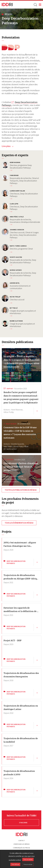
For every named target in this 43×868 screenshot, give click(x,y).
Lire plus (8, 146)
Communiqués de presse (21, 848)
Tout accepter (28, 859)
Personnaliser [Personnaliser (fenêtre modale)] (28, 864)
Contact (22, 841)
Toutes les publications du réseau (21, 490)
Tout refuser (15, 864)
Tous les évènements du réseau (19, 523)
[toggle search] (35, 5)
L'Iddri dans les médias (22, 844)
